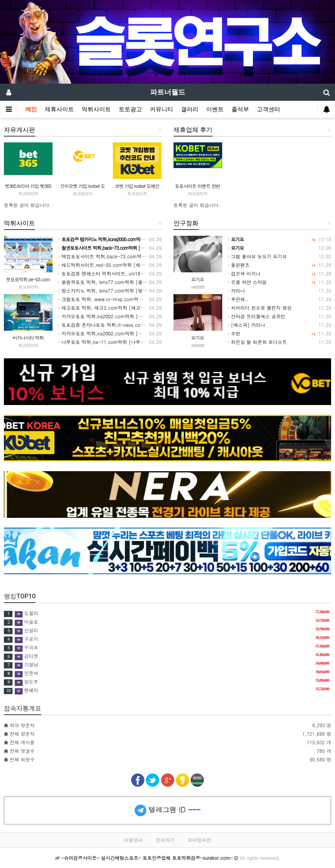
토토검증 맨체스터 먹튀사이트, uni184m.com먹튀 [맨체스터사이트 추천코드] (143, 273)
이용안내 (133, 840)
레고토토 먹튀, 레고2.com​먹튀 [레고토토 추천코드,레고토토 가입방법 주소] (141, 308)
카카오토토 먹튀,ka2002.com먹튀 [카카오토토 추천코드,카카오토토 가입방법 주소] (149, 316)
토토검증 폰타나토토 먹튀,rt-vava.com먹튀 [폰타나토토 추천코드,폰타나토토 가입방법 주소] (159, 325)
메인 (31, 109)
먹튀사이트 (96, 109)
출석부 (240, 109)
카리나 (237, 290)
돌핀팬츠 (239, 265)
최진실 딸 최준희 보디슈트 (258, 342)
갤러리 (190, 109)
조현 (234, 333)
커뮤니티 (161, 109)
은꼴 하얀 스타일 (247, 282)
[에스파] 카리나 (247, 325)
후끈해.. (238, 299)
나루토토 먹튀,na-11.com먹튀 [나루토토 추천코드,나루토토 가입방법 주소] (141, 342)
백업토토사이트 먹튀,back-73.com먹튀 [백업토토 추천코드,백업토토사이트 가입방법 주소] (158, 256)
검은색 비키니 (244, 273)
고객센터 (268, 109)
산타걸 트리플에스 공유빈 (257, 316)
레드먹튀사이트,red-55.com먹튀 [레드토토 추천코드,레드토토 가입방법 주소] (143, 265)
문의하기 (165, 840)
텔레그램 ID (168, 810)
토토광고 (130, 109)
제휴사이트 (59, 109)
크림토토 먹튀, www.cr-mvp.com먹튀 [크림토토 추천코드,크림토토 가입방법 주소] (149, 299)
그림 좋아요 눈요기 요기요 (258, 256)
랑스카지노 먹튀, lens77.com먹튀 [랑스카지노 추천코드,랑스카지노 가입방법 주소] (149, 290)
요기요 (197, 279)
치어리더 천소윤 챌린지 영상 (260, 308)
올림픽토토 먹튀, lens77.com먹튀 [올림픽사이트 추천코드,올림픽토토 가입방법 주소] (152, 282)
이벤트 (215, 109)
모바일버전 (200, 840)
